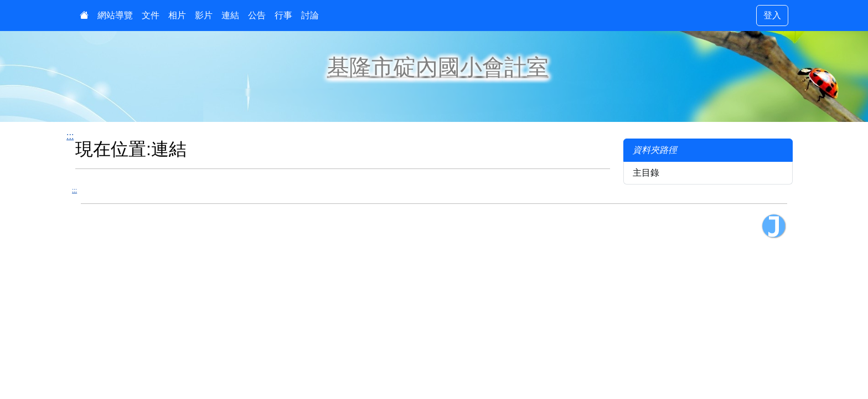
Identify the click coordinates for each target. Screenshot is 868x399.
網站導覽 (115, 15)
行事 (283, 15)
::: (70, 136)
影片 (204, 15)
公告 (257, 15)
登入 (772, 15)
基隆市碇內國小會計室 (438, 67)
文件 (151, 15)
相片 (177, 15)
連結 (230, 15)
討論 (310, 15)
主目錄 (646, 173)
